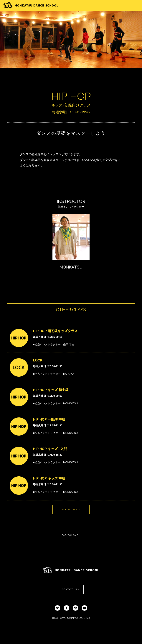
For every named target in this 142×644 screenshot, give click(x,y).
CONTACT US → (71, 589)
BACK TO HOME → (71, 535)
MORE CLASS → (71, 510)
